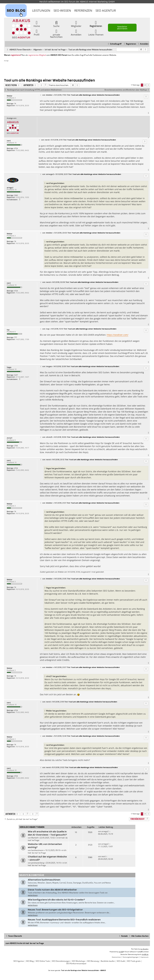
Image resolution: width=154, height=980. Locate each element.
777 (15, 337)
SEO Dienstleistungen (61, 961)
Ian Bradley (144, 949)
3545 (16, 195)
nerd (9, 141)
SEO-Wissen (62, 10)
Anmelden (76, 32)
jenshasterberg (38, 863)
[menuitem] (143, 44)
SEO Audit (121, 961)
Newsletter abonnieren (122, 28)
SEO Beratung (93, 961)
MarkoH (35, 838)
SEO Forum (70, 2)
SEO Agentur (106, 10)
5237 (16, 375)
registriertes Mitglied (37, 55)
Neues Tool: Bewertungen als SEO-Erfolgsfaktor (55, 910)
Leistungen (41, 10)
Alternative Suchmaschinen (44, 880)
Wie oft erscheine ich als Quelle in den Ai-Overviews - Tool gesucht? (47, 833)
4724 (16, 148)
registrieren (16, 55)
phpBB (121, 952)
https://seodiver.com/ (118, 335)
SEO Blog (30, 961)
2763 (16, 446)
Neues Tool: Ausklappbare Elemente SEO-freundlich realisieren (64, 920)
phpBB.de (145, 954)
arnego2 (10, 188)
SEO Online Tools (43, 961)
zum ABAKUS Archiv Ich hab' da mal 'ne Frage (25, 943)
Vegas (9, 367)
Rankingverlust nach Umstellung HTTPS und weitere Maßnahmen (34, 90)
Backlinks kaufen (108, 961)
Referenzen (83, 10)
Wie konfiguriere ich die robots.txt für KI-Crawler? (56, 900)
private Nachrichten (56, 34)
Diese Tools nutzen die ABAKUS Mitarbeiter (52, 890)
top (8, 330)
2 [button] (145, 85)
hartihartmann (37, 850)
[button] (148, 85)
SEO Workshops (79, 961)
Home (37, 24)
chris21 (10, 438)
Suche (56, 24)
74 (15, 103)
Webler (10, 96)
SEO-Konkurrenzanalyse (76, 964)
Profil (37, 32)
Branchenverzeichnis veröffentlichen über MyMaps (127, 90)
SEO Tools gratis (134, 961)
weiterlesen (33, 885)
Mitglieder (76, 24)
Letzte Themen (96, 32)
